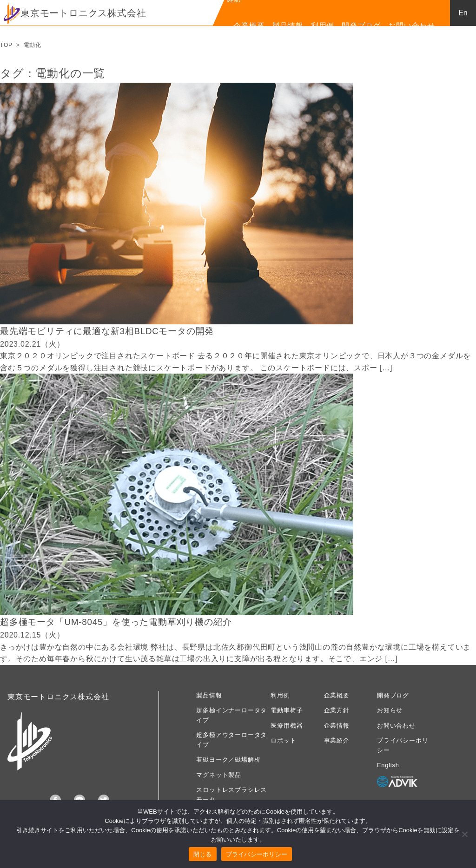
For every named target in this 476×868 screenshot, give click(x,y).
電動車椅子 (287, 710)
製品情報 (288, 26)
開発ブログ (361, 26)
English (388, 765)
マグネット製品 (219, 775)
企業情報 (337, 726)
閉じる (203, 854)
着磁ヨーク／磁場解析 (228, 759)
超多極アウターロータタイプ (231, 740)
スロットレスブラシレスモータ (231, 794)
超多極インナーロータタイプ (231, 715)
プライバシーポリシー (403, 745)
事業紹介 (337, 740)
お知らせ (390, 710)
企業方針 (337, 710)
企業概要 (249, 26)
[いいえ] (464, 834)
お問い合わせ (412, 26)
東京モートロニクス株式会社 (75, 13)
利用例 (323, 26)
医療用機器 (287, 726)
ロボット (283, 740)
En (463, 13)
